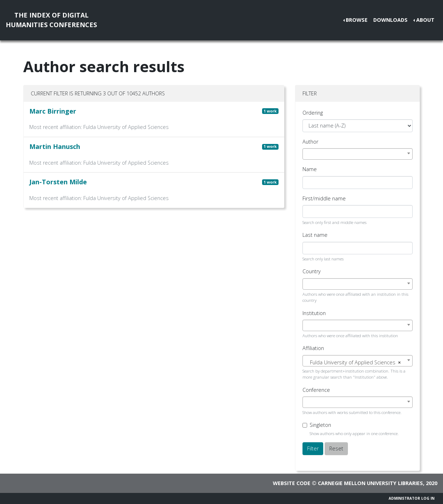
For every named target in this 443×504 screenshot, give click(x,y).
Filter (313, 448)
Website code (292, 483)
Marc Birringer (53, 111)
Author (310, 142)
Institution (314, 313)
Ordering (313, 113)
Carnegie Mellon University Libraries (370, 483)
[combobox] (358, 154)
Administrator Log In (412, 498)
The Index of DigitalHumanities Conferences (51, 20)
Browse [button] (357, 20)
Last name (315, 235)
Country (312, 271)
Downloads (390, 20)
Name (310, 169)
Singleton (320, 425)
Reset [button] (336, 448)
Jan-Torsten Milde (58, 182)
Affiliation (313, 348)
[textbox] (358, 363)
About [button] (425, 20)
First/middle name (324, 198)
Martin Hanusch (55, 146)
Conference (316, 390)
